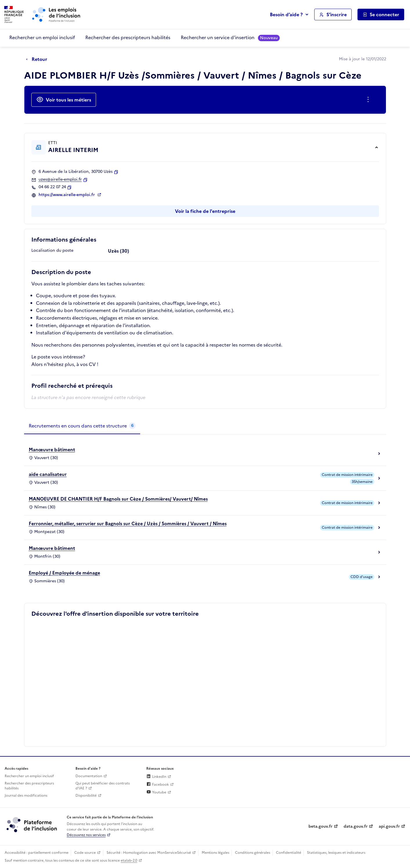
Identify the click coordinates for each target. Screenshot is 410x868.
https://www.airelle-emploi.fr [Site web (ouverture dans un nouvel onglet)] (67, 195)
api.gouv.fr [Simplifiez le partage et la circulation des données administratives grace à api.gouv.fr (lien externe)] (389, 826)
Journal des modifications (26, 795)
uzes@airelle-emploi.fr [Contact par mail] (60, 180)
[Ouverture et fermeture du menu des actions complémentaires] (369, 100)
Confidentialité (289, 853)
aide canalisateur (48, 474)
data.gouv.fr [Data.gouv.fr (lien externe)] (356, 826)
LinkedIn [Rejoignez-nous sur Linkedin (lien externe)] (156, 777)
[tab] (82, 426)
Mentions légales (215, 853)
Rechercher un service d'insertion (230, 38)
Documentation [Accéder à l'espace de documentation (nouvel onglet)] (89, 776)
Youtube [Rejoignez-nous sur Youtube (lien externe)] (156, 792)
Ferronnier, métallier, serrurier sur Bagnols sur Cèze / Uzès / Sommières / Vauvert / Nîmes (128, 523)
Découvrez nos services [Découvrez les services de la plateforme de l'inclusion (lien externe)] (86, 835)
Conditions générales (253, 853)
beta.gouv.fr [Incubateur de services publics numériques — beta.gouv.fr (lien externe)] (320, 826)
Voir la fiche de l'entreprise (205, 211)
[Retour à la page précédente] (38, 59)
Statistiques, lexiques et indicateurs (336, 853)
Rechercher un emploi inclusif (42, 37)
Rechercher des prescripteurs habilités (128, 37)
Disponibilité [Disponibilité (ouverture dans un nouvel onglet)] (86, 795)
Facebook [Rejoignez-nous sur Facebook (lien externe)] (158, 784)
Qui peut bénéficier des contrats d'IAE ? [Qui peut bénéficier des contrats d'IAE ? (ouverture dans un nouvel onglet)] (103, 786)
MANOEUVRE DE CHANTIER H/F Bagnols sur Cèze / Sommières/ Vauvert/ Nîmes (118, 499)
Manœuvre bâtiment (52, 450)
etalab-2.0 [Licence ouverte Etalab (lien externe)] (129, 860)
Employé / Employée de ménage (64, 573)
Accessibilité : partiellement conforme (37, 853)
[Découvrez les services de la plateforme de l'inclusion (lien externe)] (32, 824)
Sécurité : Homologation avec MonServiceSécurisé (149, 853)
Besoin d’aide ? (286, 15)
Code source (85, 853)
